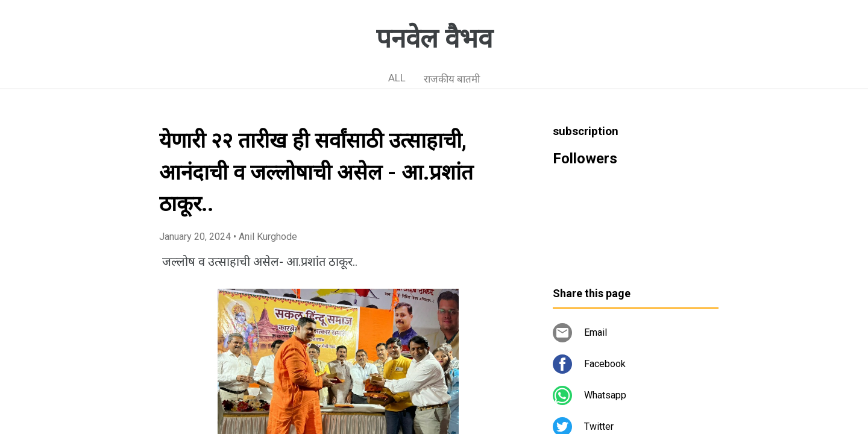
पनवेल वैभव (434, 39)
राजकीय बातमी (452, 79)
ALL (397, 78)
